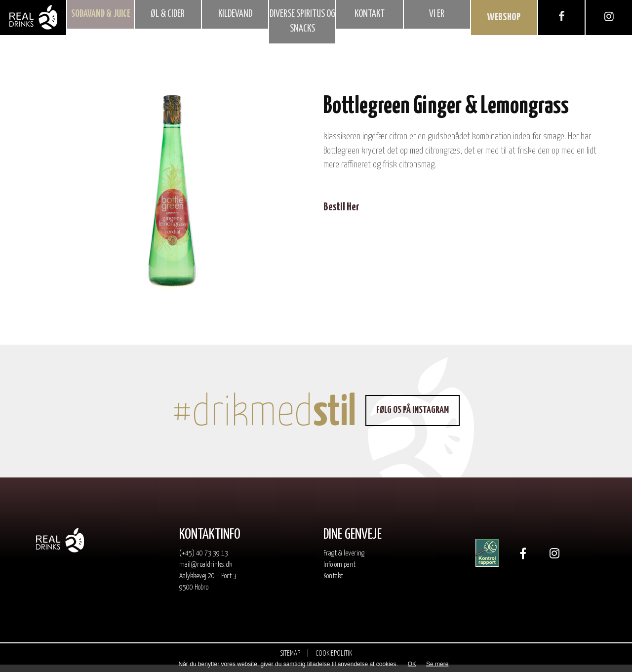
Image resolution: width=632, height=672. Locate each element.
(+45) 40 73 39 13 (204, 561)
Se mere (437, 664)
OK (412, 664)
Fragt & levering (344, 561)
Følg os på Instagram (416, 417)
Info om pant (339, 572)
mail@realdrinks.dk (206, 572)
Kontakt (333, 583)
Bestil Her (341, 215)
